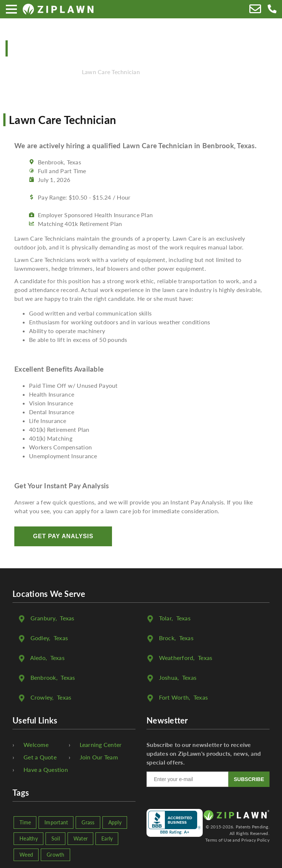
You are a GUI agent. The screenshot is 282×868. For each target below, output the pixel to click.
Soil (56, 838)
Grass (88, 822)
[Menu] (11, 9)
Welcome (36, 745)
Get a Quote (40, 757)
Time (25, 822)
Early (107, 838)
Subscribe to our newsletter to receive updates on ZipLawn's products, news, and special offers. (204, 753)
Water (81, 838)
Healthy (29, 838)
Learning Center (101, 745)
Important (56, 822)
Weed (26, 855)
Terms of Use (218, 840)
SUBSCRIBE (249, 779)
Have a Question (46, 769)
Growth (56, 855)
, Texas (53, 618)
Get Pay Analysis (63, 536)
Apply (115, 822)
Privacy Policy (255, 840)
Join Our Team (99, 757)
